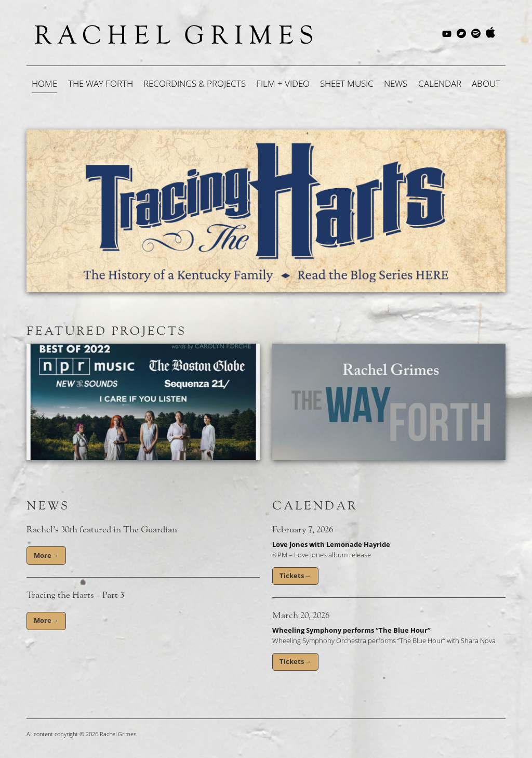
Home (44, 83)
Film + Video (283, 83)
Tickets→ (295, 576)
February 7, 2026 (303, 530)
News (396, 83)
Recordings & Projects (195, 83)
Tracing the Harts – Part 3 (75, 595)
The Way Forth (101, 83)
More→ (46, 555)
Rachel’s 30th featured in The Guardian (102, 530)
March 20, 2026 (301, 616)
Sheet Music (347, 83)
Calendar (440, 83)
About (486, 83)
